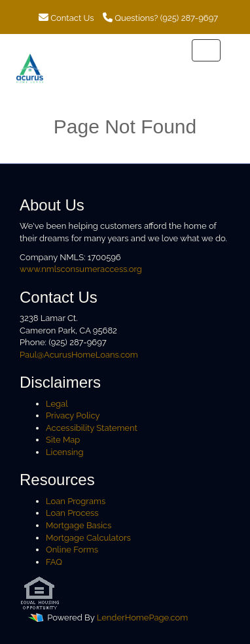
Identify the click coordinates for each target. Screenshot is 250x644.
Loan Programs (76, 501)
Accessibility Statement (92, 428)
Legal (57, 404)
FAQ (54, 562)
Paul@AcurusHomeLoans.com (79, 355)
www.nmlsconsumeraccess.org (81, 269)
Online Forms (72, 550)
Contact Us (66, 18)
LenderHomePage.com (142, 618)
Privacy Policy (73, 415)
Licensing (64, 452)
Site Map (63, 440)
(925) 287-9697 (189, 18)
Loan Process (72, 513)
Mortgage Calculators (88, 538)
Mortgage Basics (79, 525)
